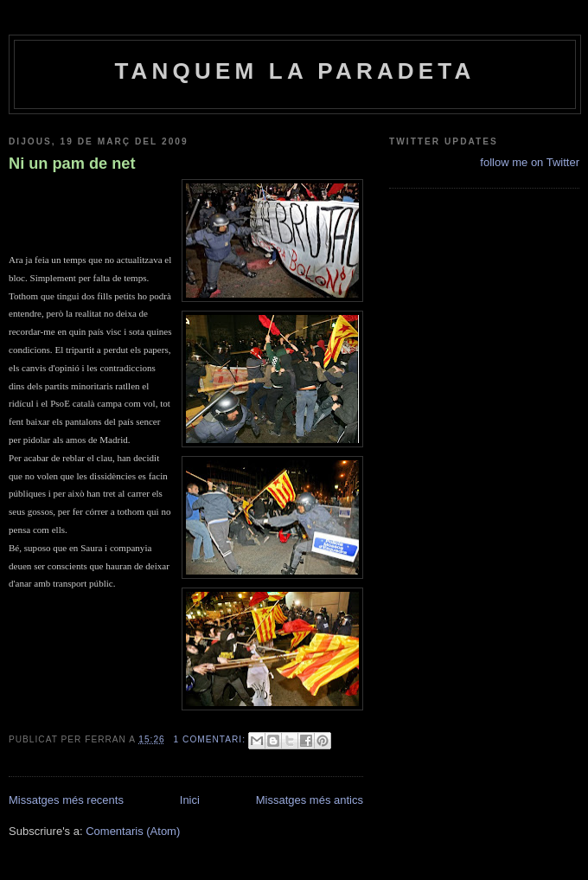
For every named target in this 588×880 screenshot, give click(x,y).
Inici (190, 800)
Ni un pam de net (72, 164)
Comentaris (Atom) (133, 831)
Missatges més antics (310, 800)
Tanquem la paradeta (294, 71)
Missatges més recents (66, 800)
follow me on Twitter (530, 162)
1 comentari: (211, 739)
